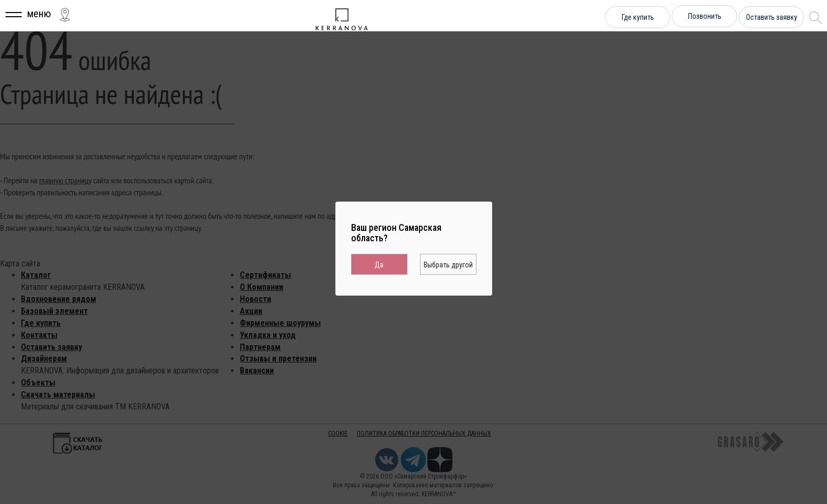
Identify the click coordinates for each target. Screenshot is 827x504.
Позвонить (705, 16)
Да (379, 265)
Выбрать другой (448, 265)
